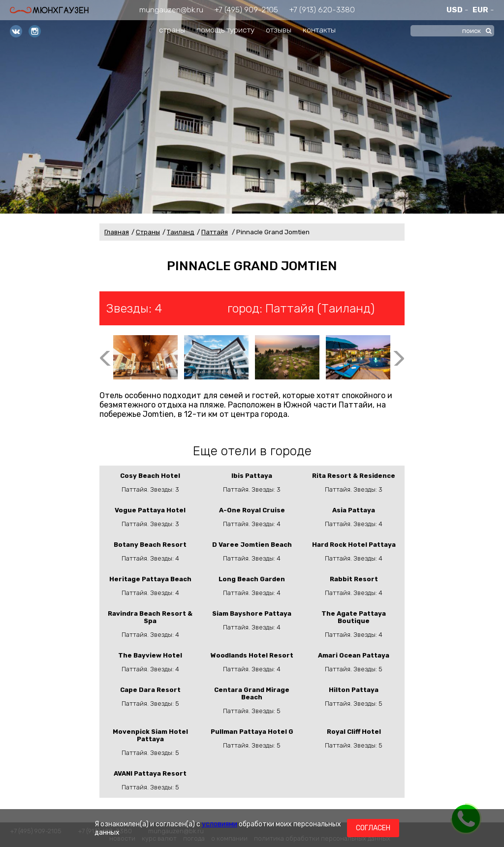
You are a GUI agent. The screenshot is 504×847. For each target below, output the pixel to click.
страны (172, 30)
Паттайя (215, 232)
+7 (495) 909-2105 (246, 10)
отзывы (279, 30)
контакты (319, 30)
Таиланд (181, 232)
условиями (220, 824)
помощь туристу (225, 30)
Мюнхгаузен (49, 10)
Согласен (373, 828)
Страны (148, 232)
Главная (117, 232)
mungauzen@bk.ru (171, 10)
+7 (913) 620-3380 (322, 10)
